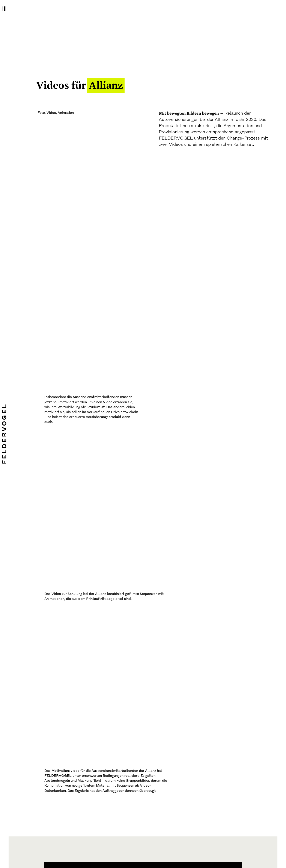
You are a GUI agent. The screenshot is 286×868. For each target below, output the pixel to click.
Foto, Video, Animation (56, 113)
